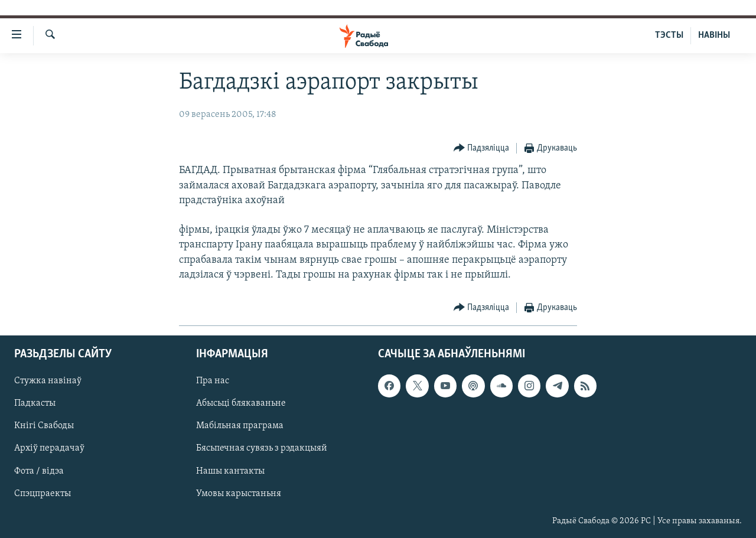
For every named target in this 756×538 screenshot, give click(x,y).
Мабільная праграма (240, 426)
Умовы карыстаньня (239, 494)
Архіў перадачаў (49, 449)
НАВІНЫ (714, 35)
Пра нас (213, 381)
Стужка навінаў (48, 381)
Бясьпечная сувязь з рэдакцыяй (262, 449)
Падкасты (35, 403)
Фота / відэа (39, 471)
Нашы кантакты (230, 471)
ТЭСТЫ (669, 35)
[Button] (482, 149)
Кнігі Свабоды (44, 426)
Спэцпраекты (43, 494)
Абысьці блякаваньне (241, 403)
